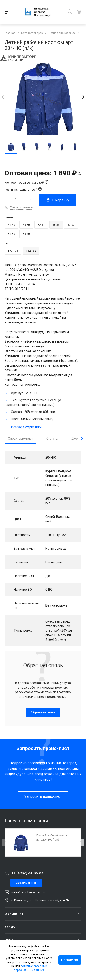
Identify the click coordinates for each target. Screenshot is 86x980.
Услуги (10, 927)
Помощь (11, 940)
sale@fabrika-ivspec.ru (28, 892)
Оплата (52, 439)
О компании (14, 914)
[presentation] (3, 96)
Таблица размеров (22, 208)
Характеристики (20, 439)
